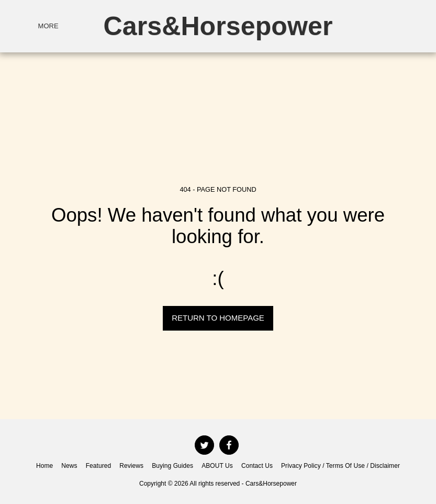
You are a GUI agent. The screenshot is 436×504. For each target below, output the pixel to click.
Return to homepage (218, 318)
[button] (368, 26)
